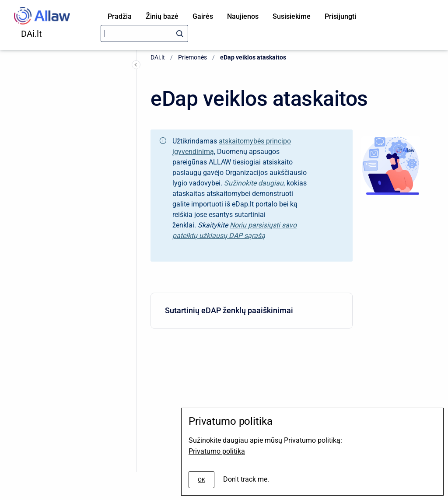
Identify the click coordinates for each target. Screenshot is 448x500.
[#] (201, 480)
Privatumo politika (217, 451)
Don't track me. (246, 479)
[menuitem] (252, 311)
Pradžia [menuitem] (120, 16)
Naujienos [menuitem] (243, 16)
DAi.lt (31, 34)
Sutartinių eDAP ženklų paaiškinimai (250, 310)
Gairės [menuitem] (203, 16)
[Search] (144, 33)
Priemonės (192, 57)
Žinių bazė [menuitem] (162, 16)
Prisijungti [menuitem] (340, 16)
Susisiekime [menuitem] (292, 16)
